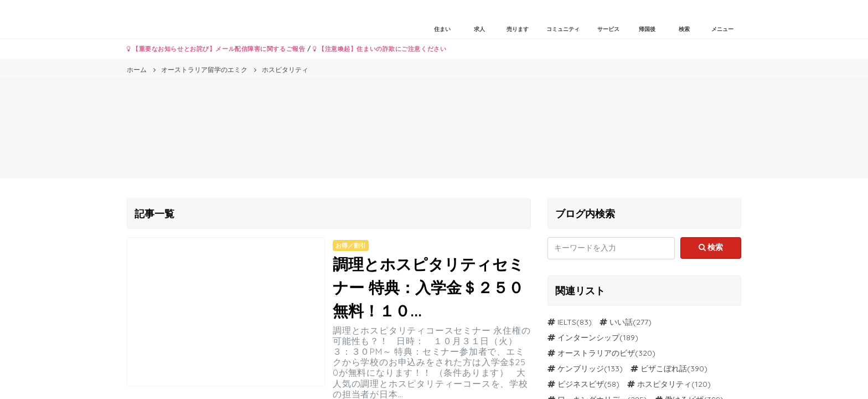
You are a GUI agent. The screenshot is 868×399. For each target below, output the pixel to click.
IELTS (567, 322)
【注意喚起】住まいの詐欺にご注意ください (379, 49)
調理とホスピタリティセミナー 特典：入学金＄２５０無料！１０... (428, 287)
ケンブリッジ (581, 369)
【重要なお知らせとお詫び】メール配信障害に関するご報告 (216, 49)
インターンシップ (588, 337)
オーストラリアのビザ (596, 353)
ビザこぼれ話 (664, 369)
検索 (711, 247)
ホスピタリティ (664, 384)
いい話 (621, 322)
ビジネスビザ (581, 384)
